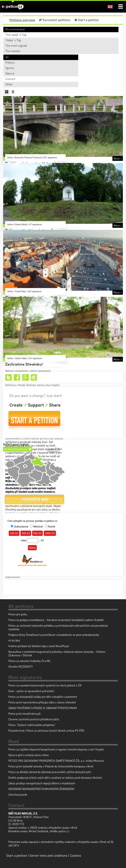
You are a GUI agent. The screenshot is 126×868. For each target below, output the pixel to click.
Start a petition (88, 20)
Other (9, 84)
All (7, 57)
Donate (34, 501)
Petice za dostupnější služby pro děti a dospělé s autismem (43, 697)
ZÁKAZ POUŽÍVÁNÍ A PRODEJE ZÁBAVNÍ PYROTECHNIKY (43, 708)
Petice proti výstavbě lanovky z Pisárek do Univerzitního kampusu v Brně (51, 766)
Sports (10, 68)
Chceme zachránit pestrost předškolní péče (34, 719)
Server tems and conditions (48, 855)
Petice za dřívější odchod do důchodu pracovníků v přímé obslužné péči (50, 772)
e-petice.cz (13, 7)
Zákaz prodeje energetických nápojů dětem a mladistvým (42, 783)
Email (34, 377)
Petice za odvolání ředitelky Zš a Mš (29, 661)
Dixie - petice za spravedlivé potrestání (31, 691)
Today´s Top (13, 40)
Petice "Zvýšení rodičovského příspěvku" (32, 725)
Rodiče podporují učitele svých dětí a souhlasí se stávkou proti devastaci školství (55, 778)
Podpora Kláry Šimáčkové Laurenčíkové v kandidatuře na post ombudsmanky (54, 635)
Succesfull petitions (56, 20)
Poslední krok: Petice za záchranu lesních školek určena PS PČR (46, 730)
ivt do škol (14, 640)
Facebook (17, 377)
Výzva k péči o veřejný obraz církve (29, 755)
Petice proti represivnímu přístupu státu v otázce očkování (42, 702)
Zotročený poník (18, 794)
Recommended (15, 29)
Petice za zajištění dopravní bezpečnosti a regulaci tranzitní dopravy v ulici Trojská (56, 749)
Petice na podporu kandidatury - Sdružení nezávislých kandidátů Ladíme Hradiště (56, 620)
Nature (10, 73)
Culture (10, 79)
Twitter (8, 377)
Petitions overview (22, 20)
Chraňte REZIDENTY (21, 666)
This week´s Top (16, 35)
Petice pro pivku (18, 614)
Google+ (26, 377)
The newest (13, 51)
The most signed (16, 45)
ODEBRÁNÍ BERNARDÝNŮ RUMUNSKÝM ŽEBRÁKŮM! (41, 789)
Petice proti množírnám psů (24, 714)
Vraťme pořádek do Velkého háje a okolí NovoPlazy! (39, 646)
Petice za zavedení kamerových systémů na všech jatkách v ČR (45, 685)
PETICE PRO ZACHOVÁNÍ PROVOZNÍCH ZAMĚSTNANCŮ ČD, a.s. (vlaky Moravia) (56, 761)
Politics (10, 62)
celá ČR (54, 449)
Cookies (75, 855)
